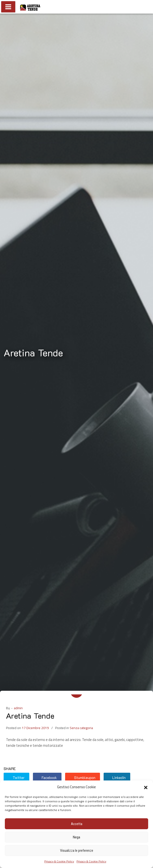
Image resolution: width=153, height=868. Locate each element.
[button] (146, 787)
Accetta (77, 824)
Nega (76, 837)
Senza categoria (81, 728)
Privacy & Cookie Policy (59, 861)
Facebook (47, 778)
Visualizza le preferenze (77, 851)
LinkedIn (116, 778)
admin (18, 708)
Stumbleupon (82, 778)
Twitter (16, 778)
